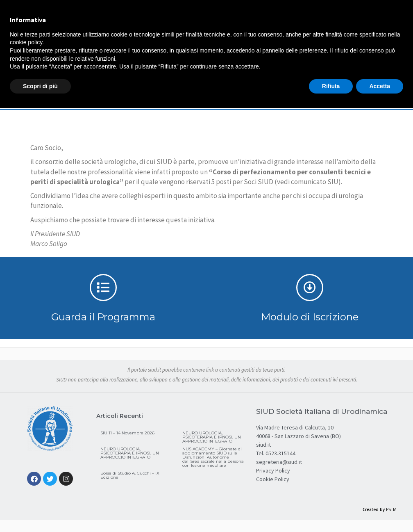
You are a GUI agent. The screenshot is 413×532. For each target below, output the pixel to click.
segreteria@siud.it (279, 462)
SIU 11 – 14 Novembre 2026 (127, 433)
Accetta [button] (380, 86)
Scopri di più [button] (40, 86)
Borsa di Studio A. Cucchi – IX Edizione (130, 475)
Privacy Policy (273, 470)
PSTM (391, 509)
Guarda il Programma (103, 317)
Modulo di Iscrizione (310, 317)
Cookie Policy (273, 479)
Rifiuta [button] (331, 86)
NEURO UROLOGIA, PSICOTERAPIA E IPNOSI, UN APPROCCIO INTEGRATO (212, 437)
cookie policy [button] (26, 42)
